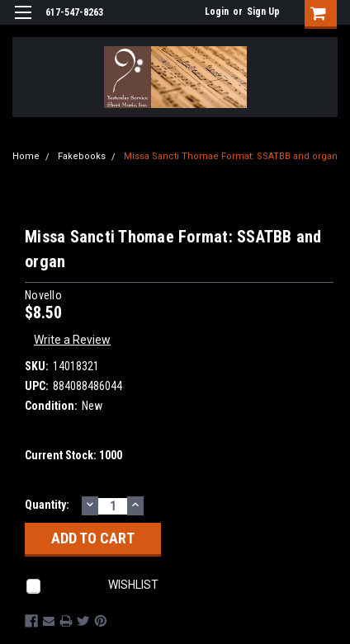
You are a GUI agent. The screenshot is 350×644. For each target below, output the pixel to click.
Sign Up (263, 12)
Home (26, 156)
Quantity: (47, 505)
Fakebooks (82, 156)
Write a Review (72, 340)
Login (217, 12)
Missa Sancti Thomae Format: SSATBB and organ (231, 156)
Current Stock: (73, 455)
